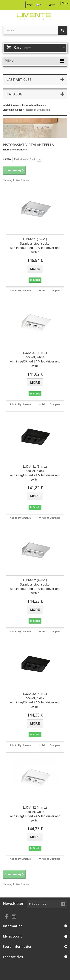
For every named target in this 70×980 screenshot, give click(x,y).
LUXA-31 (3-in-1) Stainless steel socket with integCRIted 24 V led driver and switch (35, 246)
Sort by (7, 159)
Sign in (65, 3)
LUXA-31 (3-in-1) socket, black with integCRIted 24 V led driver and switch (35, 473)
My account (12, 936)
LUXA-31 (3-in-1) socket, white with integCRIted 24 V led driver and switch (35, 359)
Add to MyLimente (20, 291)
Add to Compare (51, 291)
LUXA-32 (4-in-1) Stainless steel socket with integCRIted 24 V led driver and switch (35, 587)
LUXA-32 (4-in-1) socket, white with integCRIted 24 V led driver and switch (35, 814)
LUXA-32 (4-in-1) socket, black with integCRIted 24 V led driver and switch (35, 700)
